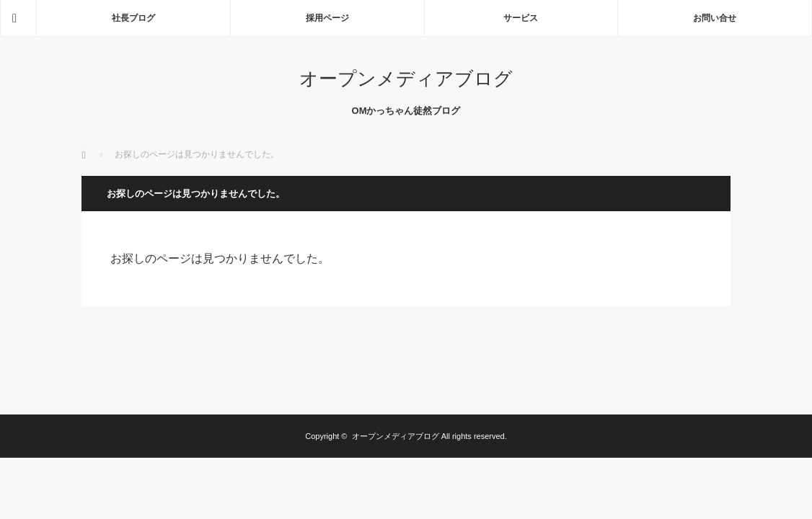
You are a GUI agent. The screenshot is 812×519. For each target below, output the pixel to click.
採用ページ (327, 18)
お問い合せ (715, 18)
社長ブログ (133, 18)
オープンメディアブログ (406, 79)
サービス (521, 18)
